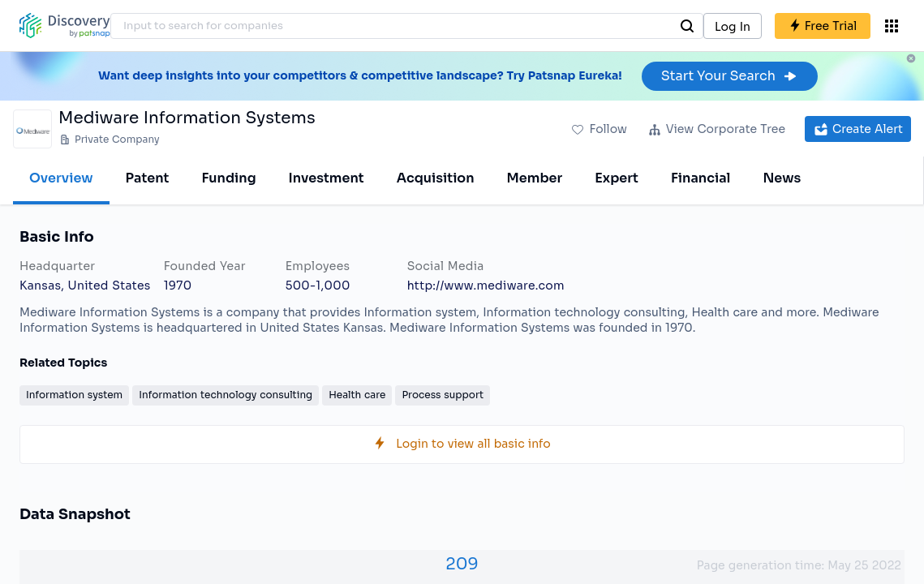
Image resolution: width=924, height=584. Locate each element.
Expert (617, 178)
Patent (148, 178)
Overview (61, 178)
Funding (228, 178)
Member (535, 178)
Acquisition (436, 178)
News (782, 178)
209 (462, 564)
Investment (327, 178)
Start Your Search (730, 76)
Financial (701, 178)
